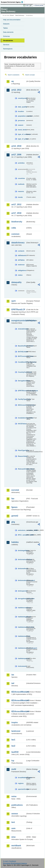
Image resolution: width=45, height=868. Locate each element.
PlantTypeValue (22, 450)
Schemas (6, 36)
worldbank (16, 846)
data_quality (22, 107)
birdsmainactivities (22, 559)
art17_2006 (16, 155)
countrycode (22, 98)
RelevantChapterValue (22, 469)
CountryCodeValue (22, 372)
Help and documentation (12, 20)
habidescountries (22, 608)
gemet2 (15, 516)
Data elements (8, 32)
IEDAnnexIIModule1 (19, 692)
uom (13, 828)
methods (21, 184)
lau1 (13, 740)
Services (6, 45)
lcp (13, 761)
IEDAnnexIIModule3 (19, 700)
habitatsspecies (22, 658)
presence (21, 120)
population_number (22, 116)
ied (13, 683)
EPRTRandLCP (18, 310)
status (20, 275)
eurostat (15, 490)
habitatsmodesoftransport (22, 648)
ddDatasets (22, 255)
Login (27, 5)
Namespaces (8, 49)
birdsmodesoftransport (22, 580)
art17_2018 (16, 213)
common (15, 234)
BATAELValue (22, 352)
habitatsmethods (22, 636)
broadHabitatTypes (22, 778)
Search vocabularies (14, 75)
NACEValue (22, 424)
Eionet (12, 15)
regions (21, 783)
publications (17, 805)
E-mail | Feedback (10, 861)
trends (20, 197)
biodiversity (17, 222)
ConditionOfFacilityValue (22, 362)
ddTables (21, 260)
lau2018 (15, 752)
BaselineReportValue (22, 346)
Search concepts (30, 75)
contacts (21, 251)
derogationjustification (22, 599)
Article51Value (22, 329)
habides (15, 542)
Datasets (6, 24)
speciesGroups (22, 789)
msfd (14, 769)
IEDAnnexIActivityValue (22, 405)
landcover (16, 731)
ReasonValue (22, 456)
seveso (15, 814)
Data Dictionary (20, 15)
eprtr (14, 301)
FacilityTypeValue (22, 399)
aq (13, 81)
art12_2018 (16, 146)
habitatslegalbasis (22, 617)
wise (13, 837)
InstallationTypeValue (22, 418)
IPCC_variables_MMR (22, 535)
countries (21, 178)
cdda (14, 228)
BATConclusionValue (22, 356)
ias (13, 675)
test (13, 822)
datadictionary (18, 243)
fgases (14, 507)
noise (14, 796)
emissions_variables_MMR (22, 530)
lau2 (13, 746)
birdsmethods (22, 569)
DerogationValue (22, 381)
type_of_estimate (22, 134)
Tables (5, 28)
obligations (22, 270)
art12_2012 (16, 90)
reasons (21, 191)
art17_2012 (16, 204)
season (21, 125)
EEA (13, 2)
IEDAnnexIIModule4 (19, 711)
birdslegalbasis (22, 550)
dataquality (16, 282)
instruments (22, 666)
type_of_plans (22, 139)
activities (21, 163)
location (21, 111)
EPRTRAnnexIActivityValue (22, 391)
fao (13, 499)
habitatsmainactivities (22, 627)
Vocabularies (8, 40)
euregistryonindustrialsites (19, 321)
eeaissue (21, 265)
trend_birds (22, 130)
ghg (13, 522)
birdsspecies (22, 591)
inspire (15, 722)
